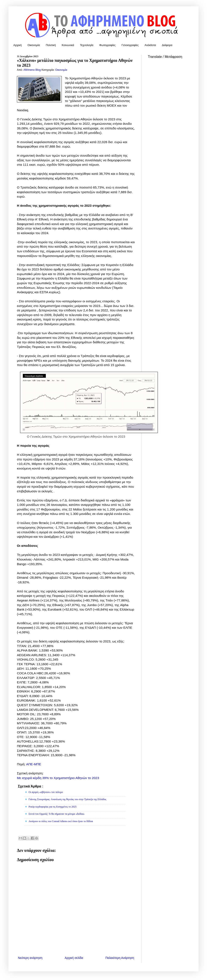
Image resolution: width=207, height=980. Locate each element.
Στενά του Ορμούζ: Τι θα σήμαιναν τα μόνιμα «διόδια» (57, 814)
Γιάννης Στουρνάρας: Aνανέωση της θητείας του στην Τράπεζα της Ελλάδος (67, 799)
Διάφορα (167, 45)
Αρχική (18, 45)
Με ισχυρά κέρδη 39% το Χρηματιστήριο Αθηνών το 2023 (58, 778)
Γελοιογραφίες (130, 45)
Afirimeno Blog (32, 70)
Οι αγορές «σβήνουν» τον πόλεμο (46, 792)
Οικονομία (34, 45)
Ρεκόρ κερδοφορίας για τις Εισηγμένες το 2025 (52, 807)
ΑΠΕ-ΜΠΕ (34, 764)
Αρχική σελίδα (74, 958)
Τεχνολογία (87, 45)
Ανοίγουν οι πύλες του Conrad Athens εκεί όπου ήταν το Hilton (61, 821)
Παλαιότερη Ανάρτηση (120, 958)
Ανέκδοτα (150, 45)
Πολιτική (51, 45)
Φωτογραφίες (107, 45)
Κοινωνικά (68, 45)
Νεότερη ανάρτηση (30, 958)
